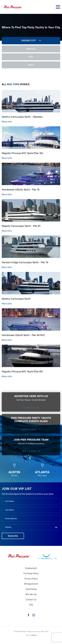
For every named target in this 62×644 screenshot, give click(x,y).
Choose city (28, 41)
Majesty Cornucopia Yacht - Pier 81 (21, 226)
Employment (31, 568)
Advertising (31, 589)
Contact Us (29, 408)
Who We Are (31, 594)
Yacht (31, 65)
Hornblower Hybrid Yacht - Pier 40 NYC (23, 335)
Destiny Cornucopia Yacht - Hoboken (22, 117)
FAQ (31, 605)
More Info (7, 122)
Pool (31, 57)
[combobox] (31, 527)
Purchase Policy (31, 574)
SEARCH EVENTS (29, 429)
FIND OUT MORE (29, 451)
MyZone (34, 635)
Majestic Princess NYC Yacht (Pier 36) (22, 153)
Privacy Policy (31, 579)
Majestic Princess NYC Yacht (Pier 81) (22, 372)
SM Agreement (31, 584)
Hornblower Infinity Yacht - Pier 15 (21, 190)
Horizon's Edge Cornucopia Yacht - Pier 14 (25, 262)
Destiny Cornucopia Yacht (16, 299)
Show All (31, 49)
